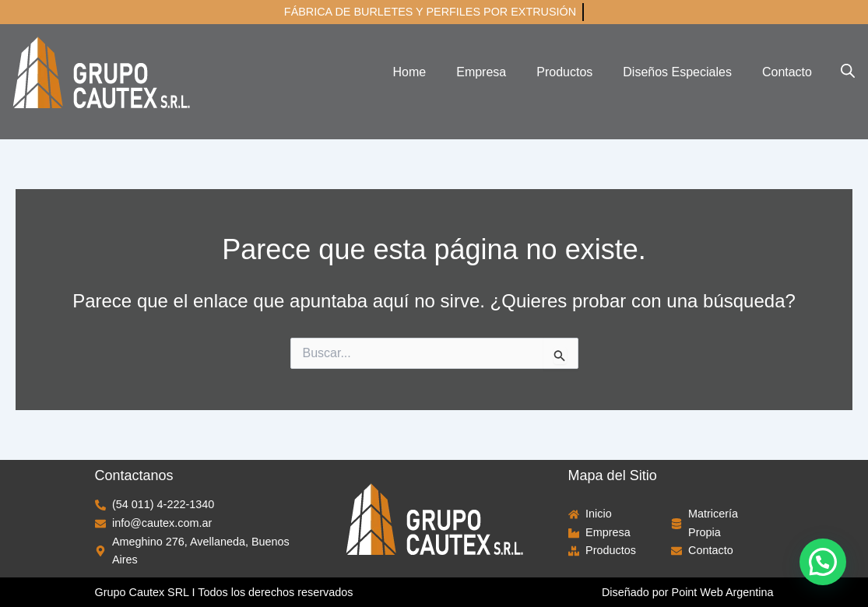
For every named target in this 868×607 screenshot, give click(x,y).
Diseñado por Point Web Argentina (688, 592)
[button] (823, 562)
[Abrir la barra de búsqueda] (848, 71)
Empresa (481, 72)
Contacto (787, 72)
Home (410, 72)
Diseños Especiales (677, 72)
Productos (564, 72)
